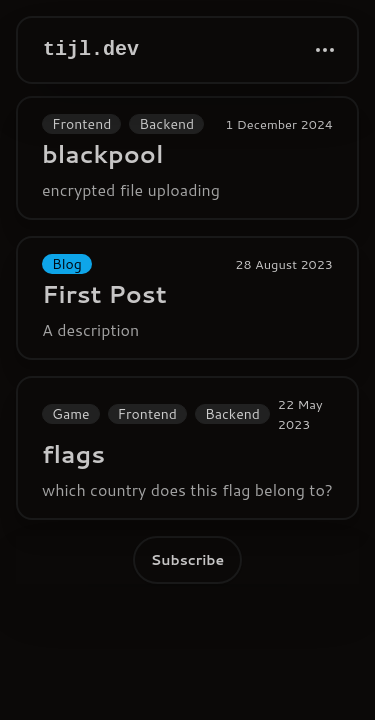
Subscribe (187, 560)
